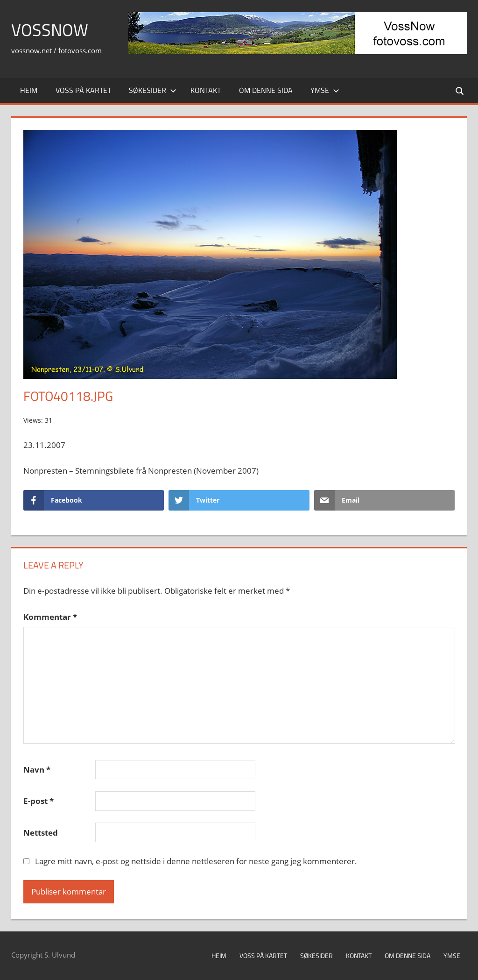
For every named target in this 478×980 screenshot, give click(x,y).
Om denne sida (266, 90)
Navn (37, 770)
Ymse (325, 90)
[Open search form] (460, 90)
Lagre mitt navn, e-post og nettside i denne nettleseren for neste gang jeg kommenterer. (196, 861)
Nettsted (41, 833)
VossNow (50, 30)
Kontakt (206, 90)
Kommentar (50, 617)
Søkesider (153, 90)
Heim (29, 90)
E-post (39, 801)
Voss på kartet (83, 90)
